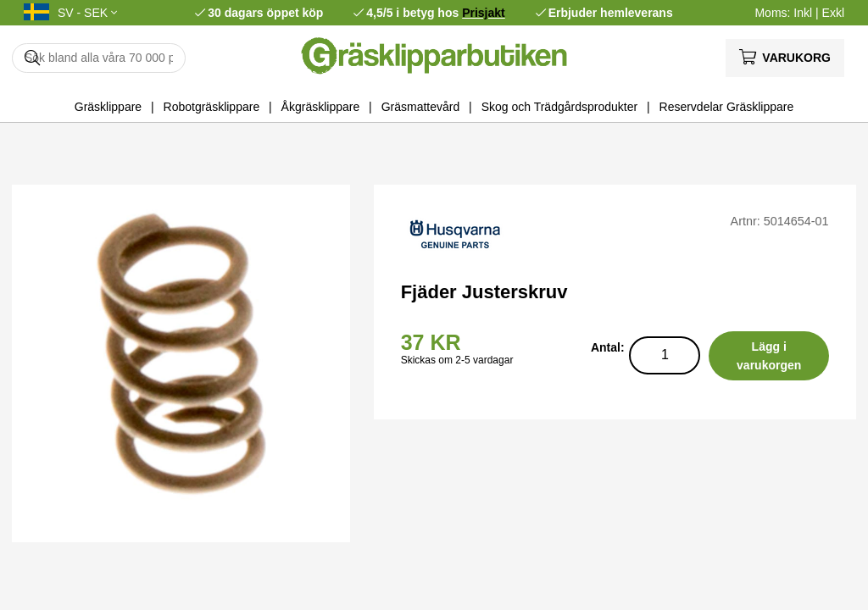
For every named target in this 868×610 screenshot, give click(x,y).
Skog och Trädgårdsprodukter (559, 107)
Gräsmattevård (421, 107)
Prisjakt (484, 13)
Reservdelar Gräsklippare (727, 107)
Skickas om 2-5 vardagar (457, 360)
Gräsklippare (108, 107)
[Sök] (99, 58)
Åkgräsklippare (321, 107)
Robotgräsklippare (212, 107)
